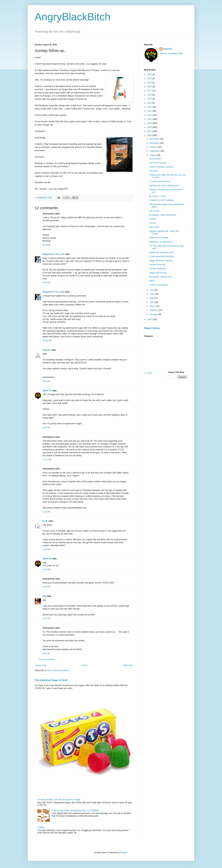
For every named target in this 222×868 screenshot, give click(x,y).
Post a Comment (47, 659)
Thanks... (153, 219)
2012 (150, 111)
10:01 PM (47, 341)
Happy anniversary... (159, 273)
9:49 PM (46, 283)
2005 (150, 319)
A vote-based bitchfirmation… (163, 256)
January (154, 314)
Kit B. (45, 521)
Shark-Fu (47, 391)
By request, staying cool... (161, 277)
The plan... (154, 171)
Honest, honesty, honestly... (162, 167)
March (153, 306)
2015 (150, 99)
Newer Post (41, 665)
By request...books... (159, 196)
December (155, 139)
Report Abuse (152, 328)
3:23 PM (46, 549)
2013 (150, 107)
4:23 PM (46, 570)
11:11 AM (47, 460)
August (153, 155)
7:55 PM (46, 587)
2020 (150, 78)
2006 (150, 135)
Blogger (123, 853)
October (154, 147)
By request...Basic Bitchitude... (163, 215)
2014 (150, 103)
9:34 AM (46, 428)
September (155, 151)
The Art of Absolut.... (159, 163)
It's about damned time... (161, 181)
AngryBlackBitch (73, 17)
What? (152, 281)
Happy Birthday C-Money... (162, 261)
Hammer (47, 350)
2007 (150, 131)
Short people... (156, 159)
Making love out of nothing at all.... (165, 186)
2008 (150, 127)
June (152, 294)
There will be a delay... (159, 238)
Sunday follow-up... (158, 265)
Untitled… (42, 827)
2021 (150, 74)
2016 (150, 95)
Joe (44, 596)
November (155, 143)
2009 (150, 123)
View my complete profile (171, 53)
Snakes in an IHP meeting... (162, 200)
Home (85, 665)
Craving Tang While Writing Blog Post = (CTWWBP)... (76, 811)
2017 (150, 91)
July (152, 290)
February (154, 310)
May (152, 298)
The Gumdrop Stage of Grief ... (52, 680)
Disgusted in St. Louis (53, 254)
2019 (150, 83)
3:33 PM (46, 619)
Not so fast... (155, 211)
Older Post (128, 665)
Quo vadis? (154, 227)
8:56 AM (46, 381)
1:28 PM (46, 512)
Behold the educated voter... (162, 252)
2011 (150, 115)
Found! (152, 223)
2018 (150, 87)
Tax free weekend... (158, 269)
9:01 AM (46, 653)
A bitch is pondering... (159, 285)
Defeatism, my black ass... (161, 242)
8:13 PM (46, 245)
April (152, 302)
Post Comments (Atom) (58, 670)
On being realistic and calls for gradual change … (60, 800)
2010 (150, 119)
